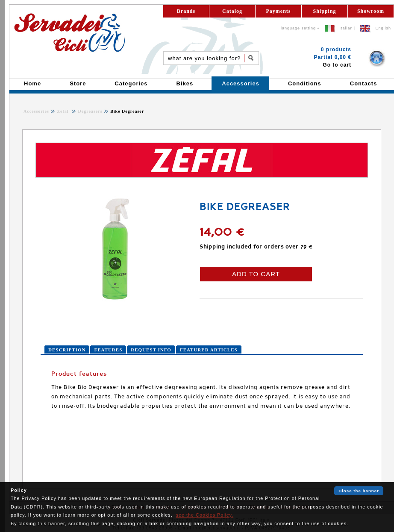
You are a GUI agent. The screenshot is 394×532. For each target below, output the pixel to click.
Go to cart (337, 65)
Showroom (371, 11)
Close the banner (359, 491)
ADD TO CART (256, 274)
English (383, 28)
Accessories (36, 111)
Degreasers (90, 111)
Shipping (324, 11)
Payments (279, 11)
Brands (186, 11)
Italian (346, 28)
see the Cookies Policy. (205, 515)
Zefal (63, 111)
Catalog (232, 11)
